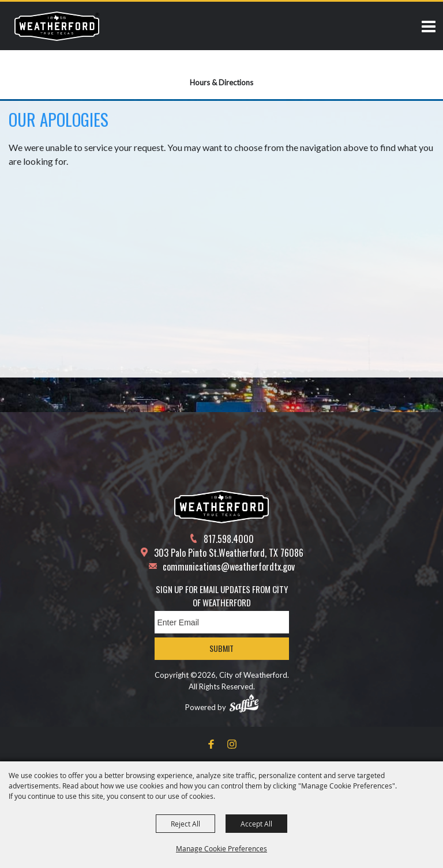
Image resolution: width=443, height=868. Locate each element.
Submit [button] (221, 648)
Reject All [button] (185, 824)
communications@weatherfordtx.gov (229, 567)
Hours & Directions (221, 82)
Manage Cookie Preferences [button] (221, 848)
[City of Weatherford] (57, 26)
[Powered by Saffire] (244, 703)
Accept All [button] (256, 824)
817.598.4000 (229, 539)
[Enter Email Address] (222, 622)
